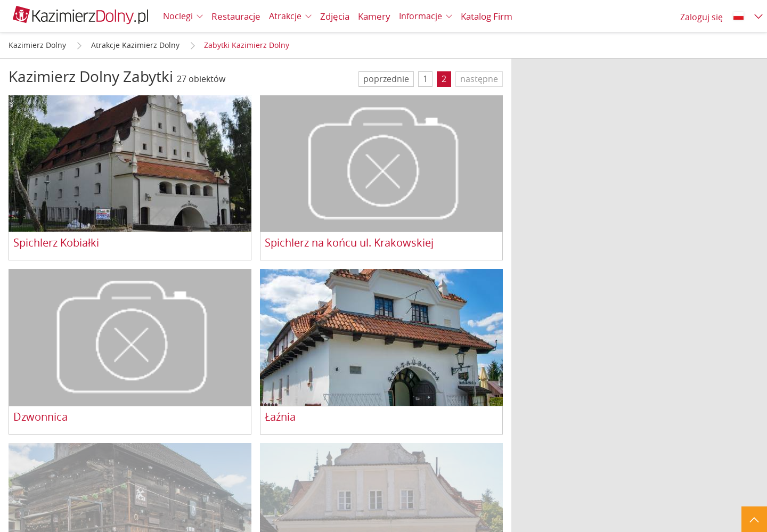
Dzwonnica (40, 417)
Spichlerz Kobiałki (56, 243)
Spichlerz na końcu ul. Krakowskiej (349, 243)
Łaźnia (280, 417)
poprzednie (386, 79)
